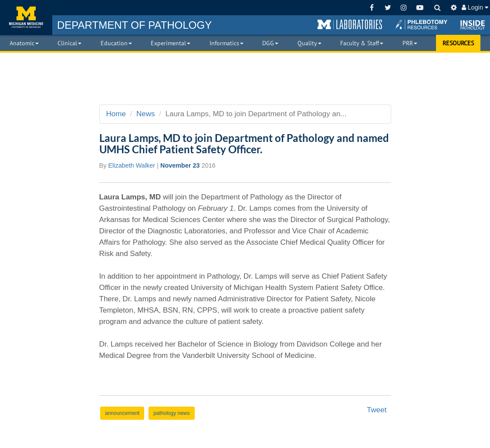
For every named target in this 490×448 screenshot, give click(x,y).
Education (116, 43)
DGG (270, 43)
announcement (122, 413)
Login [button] (475, 7)
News (146, 114)
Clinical (69, 43)
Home (116, 114)
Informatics (226, 43)
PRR (410, 43)
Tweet (377, 410)
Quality (309, 43)
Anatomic (24, 43)
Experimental (171, 43)
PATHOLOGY (134, 25)
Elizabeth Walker (132, 165)
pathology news (171, 413)
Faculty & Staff (362, 43)
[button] (350, 25)
